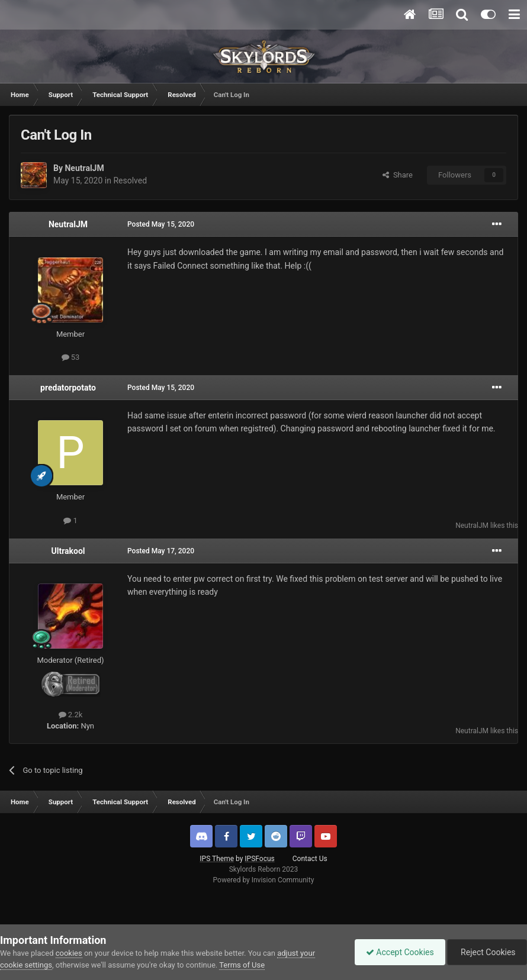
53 (71, 357)
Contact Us (310, 859)
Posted (161, 224)
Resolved (130, 180)
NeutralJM (84, 168)
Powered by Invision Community (264, 880)
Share (398, 175)
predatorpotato (68, 388)
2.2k (71, 715)
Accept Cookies (397, 952)
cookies (69, 953)
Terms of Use (242, 965)
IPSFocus (259, 859)
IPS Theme (217, 859)
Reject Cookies (486, 952)
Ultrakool (68, 551)
